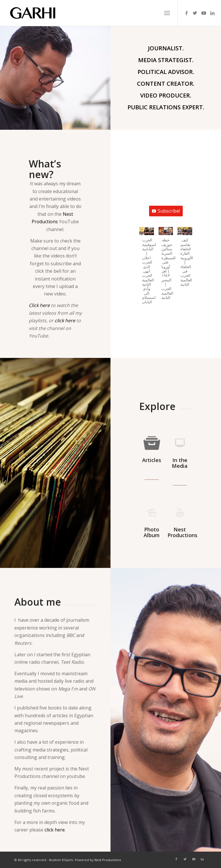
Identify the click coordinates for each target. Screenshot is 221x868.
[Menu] (167, 13)
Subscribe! (167, 212)
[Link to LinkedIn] (212, 13)
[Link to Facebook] (186, 13)
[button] (147, 269)
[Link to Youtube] (204, 13)
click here (65, 321)
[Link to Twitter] (195, 13)
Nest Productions (108, 860)
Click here (39, 305)
